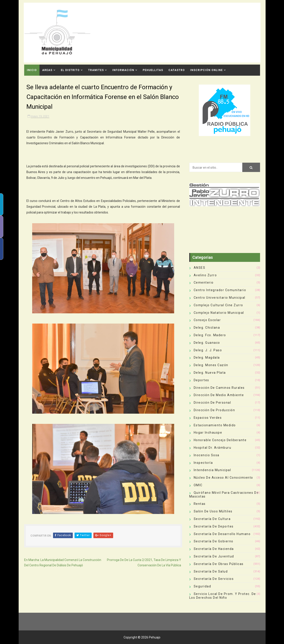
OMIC (198, 485)
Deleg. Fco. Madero (210, 335)
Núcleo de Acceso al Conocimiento (223, 478)
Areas (47, 70)
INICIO (32, 70)
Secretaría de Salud (211, 571)
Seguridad (202, 586)
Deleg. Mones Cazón (211, 365)
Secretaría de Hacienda (214, 549)
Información (123, 70)
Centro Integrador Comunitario (220, 290)
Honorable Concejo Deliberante (220, 440)
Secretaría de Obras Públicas (219, 564)
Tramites (96, 70)
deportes (201, 380)
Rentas (200, 504)
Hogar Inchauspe (208, 433)
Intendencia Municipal (212, 470)
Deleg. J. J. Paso (208, 350)
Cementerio (204, 282)
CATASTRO (177, 70)
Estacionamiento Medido (215, 425)
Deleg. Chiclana (207, 328)
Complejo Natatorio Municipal (219, 313)
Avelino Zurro (205, 275)
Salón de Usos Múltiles (213, 511)
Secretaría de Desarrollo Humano (222, 534)
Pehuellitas (153, 70)
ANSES (200, 268)
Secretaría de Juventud (214, 556)
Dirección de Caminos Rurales (219, 388)
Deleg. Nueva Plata (210, 373)
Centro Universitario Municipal (220, 298)
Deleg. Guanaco (207, 343)
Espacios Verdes (208, 418)
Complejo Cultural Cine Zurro (218, 305)
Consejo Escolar (207, 320)
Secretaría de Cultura (212, 519)
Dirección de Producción (214, 410)
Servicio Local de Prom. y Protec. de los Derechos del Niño (223, 596)
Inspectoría (203, 463)
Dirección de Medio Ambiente (219, 395)
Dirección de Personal (212, 403)
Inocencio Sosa (207, 455)
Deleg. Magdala (207, 358)
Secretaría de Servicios (214, 579)
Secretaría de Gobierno (214, 541)
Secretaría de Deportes (214, 526)
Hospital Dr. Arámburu (213, 448)
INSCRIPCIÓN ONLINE (206, 70)
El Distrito (70, 70)
